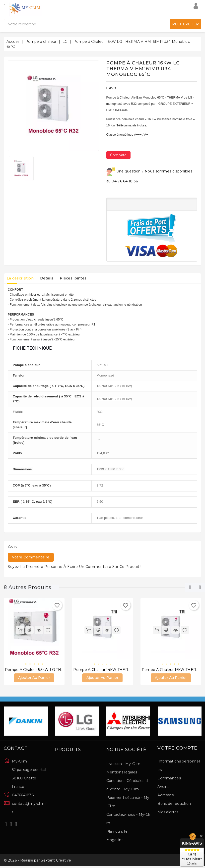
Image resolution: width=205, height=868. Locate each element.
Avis (111, 88)
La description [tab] (21, 278)
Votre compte (177, 749)
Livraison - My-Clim (123, 764)
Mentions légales (122, 773)
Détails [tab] (50, 278)
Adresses (166, 795)
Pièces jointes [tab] (78, 278)
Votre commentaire (31, 557)
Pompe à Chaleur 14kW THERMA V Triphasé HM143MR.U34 (128, 670)
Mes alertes (168, 812)
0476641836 (23, 796)
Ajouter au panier (34, 678)
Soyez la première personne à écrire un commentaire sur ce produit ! (75, 567)
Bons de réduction (174, 804)
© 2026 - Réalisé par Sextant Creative (37, 861)
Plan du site (117, 832)
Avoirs (163, 787)
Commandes (169, 778)
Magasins (115, 840)
